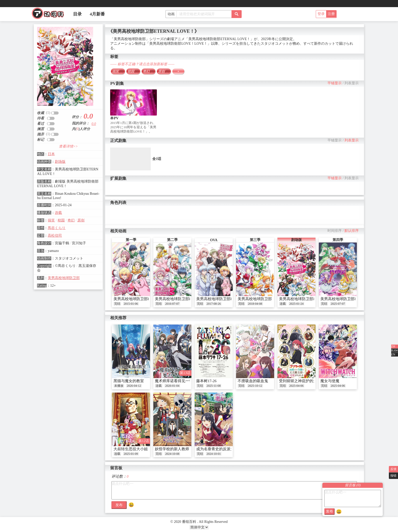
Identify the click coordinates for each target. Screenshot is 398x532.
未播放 (119, 386)
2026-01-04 (172, 386)
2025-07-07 (338, 304)
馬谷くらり (57, 228)
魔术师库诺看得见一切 (174, 381)
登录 (321, 14)
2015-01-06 (131, 304)
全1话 (157, 159)
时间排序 (335, 231)
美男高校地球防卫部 (64, 278)
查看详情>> (68, 146)
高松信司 (55, 236)
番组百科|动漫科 (50, 15)
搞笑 (51, 220)
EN (393, 354)
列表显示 (352, 83)
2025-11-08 (214, 386)
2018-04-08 (255, 304)
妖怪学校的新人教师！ (174, 449)
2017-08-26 (214, 304)
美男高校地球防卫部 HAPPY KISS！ (268, 299)
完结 (117, 304)
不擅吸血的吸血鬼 (253, 381)
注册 (331, 14)
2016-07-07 (172, 304)
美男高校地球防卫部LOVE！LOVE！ (186, 299)
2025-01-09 (131, 454)
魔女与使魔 (330, 381)
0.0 (94, 124)
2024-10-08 (172, 454)
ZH (393, 346)
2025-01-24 (296, 304)
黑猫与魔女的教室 (129, 381)
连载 (58, 213)
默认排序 (352, 231)
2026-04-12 (134, 386)
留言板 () (353, 485)
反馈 (393, 469)
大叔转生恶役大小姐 (131, 449)
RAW (395, 350)
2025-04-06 (296, 386)
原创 (81, 220)
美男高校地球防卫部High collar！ (348, 299)
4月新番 (97, 14)
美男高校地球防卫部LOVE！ (138, 299)
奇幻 (71, 220)
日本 (51, 154)
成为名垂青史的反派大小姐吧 (221, 449)
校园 (61, 220)
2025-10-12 (255, 386)
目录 (77, 14)
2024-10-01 (214, 454)
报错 (393, 476)
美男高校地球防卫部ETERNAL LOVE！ (312, 299)
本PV (114, 118)
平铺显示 (335, 83)
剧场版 (60, 162)
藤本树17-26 (206, 381)
